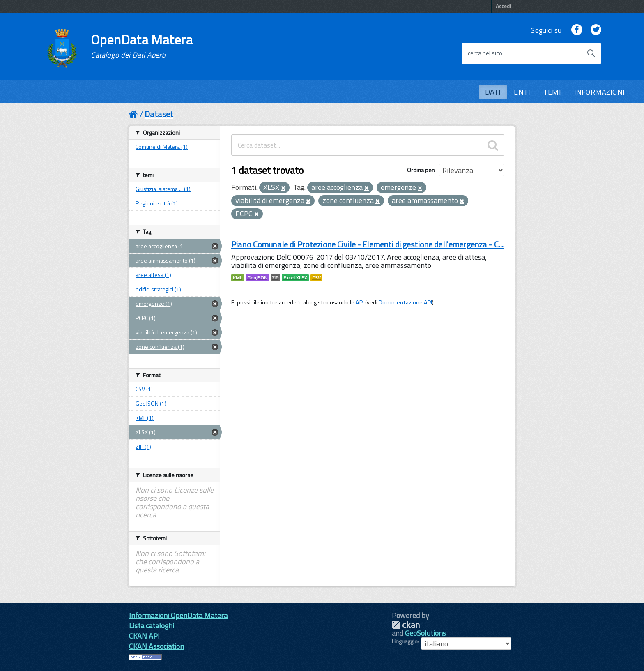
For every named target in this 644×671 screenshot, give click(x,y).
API (360, 302)
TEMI (552, 92)
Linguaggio (405, 641)
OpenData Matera (142, 46)
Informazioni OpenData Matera (178, 615)
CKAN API (144, 636)
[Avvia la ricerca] (591, 53)
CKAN (406, 625)
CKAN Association (156, 646)
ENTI (522, 92)
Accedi (503, 6)
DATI (493, 92)
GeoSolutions (425, 633)
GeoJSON (257, 278)
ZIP (275, 278)
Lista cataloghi (152, 626)
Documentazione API (405, 302)
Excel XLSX (295, 278)
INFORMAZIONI (599, 92)
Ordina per (420, 170)
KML (238, 278)
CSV (316, 278)
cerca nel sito (485, 53)
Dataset (159, 114)
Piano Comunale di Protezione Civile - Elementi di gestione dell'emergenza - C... (367, 244)
